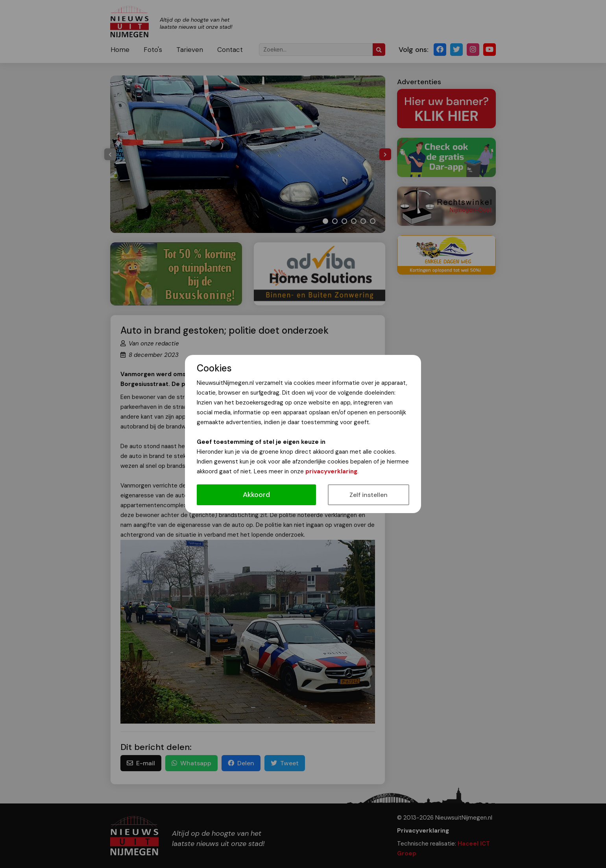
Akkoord (256, 495)
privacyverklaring (331, 471)
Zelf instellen (369, 495)
